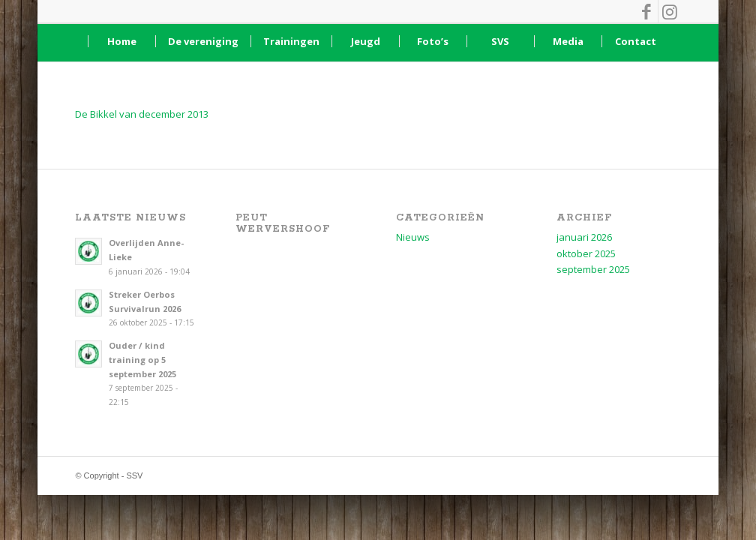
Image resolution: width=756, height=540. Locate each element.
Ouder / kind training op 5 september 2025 (142, 360)
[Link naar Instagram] (670, 11)
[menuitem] (121, 41)
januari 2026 (584, 237)
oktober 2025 (586, 253)
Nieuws (413, 237)
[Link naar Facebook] (647, 11)
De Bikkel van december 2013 (142, 114)
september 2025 (593, 269)
